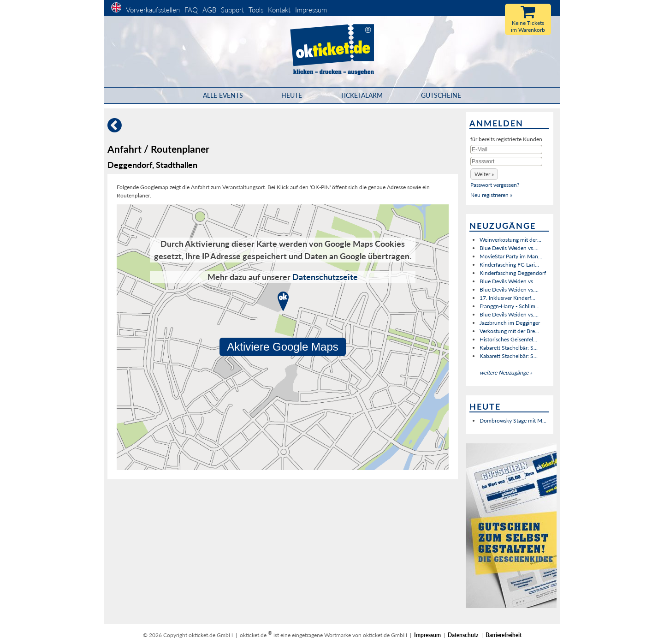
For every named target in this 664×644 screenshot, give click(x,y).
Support (232, 10)
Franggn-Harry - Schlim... (510, 306)
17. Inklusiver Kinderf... (507, 298)
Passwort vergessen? (495, 185)
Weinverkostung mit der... (510, 240)
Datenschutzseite (325, 277)
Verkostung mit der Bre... (509, 331)
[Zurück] (115, 129)
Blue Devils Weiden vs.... (509, 248)
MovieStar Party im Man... (511, 256)
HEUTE (292, 95)
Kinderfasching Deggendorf (513, 273)
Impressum (311, 10)
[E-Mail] (506, 149)
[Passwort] (506, 161)
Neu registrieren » (491, 195)
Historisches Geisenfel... (508, 339)
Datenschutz (463, 635)
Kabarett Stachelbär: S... (509, 348)
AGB (209, 10)
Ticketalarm (362, 95)
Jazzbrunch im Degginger (510, 323)
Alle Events (223, 95)
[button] (484, 174)
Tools (256, 10)
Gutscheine (441, 95)
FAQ (191, 10)
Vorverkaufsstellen (153, 10)
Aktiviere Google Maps (283, 347)
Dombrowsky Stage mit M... (513, 420)
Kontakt (279, 10)
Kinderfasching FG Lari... (509, 265)
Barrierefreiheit (504, 635)
